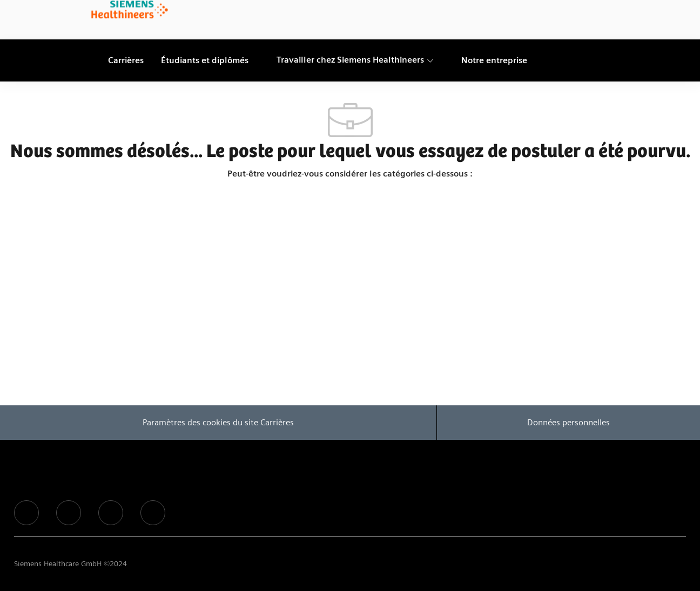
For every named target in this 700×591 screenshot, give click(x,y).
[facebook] (26, 513)
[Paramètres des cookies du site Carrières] (218, 423)
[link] (130, 10)
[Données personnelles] (568, 423)
